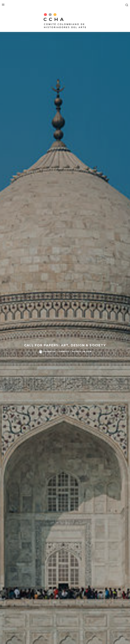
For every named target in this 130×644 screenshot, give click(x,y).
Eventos (64, 352)
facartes (50, 352)
